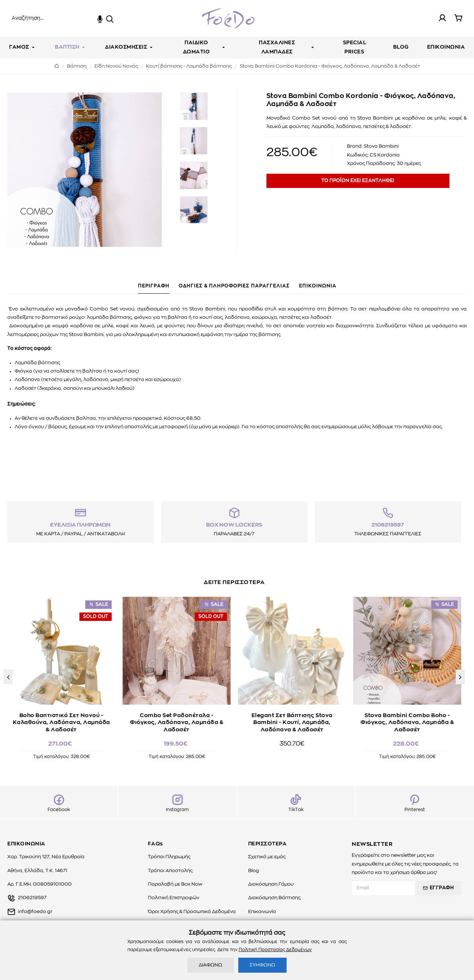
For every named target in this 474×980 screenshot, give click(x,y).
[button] (8, 677)
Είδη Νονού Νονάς (116, 66)
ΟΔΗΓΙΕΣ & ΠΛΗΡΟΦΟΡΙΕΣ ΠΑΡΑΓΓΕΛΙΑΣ (234, 286)
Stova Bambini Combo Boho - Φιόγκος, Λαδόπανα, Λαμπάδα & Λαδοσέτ (407, 720)
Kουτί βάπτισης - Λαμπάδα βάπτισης (189, 66)
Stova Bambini (381, 146)
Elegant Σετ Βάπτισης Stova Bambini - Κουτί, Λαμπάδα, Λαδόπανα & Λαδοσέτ (292, 720)
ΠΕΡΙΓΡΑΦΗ (154, 286)
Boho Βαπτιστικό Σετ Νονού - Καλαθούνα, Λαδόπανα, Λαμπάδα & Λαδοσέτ (61, 720)
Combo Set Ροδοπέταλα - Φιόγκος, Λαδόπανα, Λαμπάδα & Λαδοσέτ (177, 720)
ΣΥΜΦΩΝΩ (262, 965)
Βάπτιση (77, 66)
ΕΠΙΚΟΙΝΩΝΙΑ (318, 286)
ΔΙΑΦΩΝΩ (210, 965)
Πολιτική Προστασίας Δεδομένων (275, 950)
